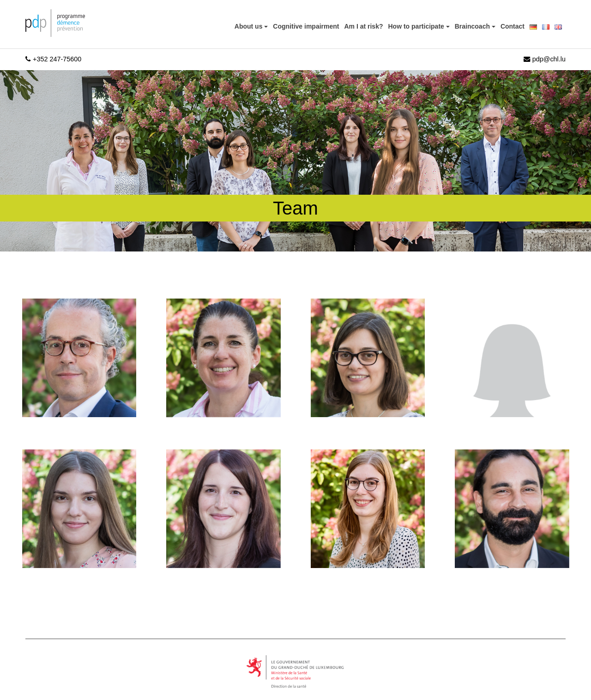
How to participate (417, 26)
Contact (513, 26)
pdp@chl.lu (545, 59)
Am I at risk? (363, 26)
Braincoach (473, 26)
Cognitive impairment (306, 26)
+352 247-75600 (53, 59)
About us (250, 26)
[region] (120, 634)
